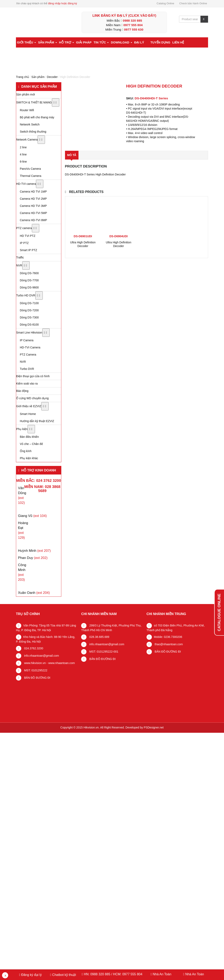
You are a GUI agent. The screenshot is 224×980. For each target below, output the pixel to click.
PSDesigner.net (154, 727)
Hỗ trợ (67, 42)
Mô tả (72, 155)
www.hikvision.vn (35, 663)
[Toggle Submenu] (56, 103)
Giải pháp (84, 42)
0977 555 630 (134, 29)
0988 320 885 (132, 21)
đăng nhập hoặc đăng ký (63, 3)
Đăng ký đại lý (31, 975)
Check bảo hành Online (193, 3)
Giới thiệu (26, 42)
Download (121, 42)
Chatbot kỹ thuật (64, 975)
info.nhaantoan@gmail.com (41, 656)
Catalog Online (165, 3)
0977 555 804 (133, 25)
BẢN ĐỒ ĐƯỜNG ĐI (37, 678)
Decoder (52, 77)
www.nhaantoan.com (62, 663)
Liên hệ (178, 42)
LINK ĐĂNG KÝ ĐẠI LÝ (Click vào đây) (124, 16)
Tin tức (101, 42)
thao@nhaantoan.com (168, 644)
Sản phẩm (48, 42)
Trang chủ (22, 77)
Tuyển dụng (160, 42)
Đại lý (139, 42)
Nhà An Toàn (162, 974)
